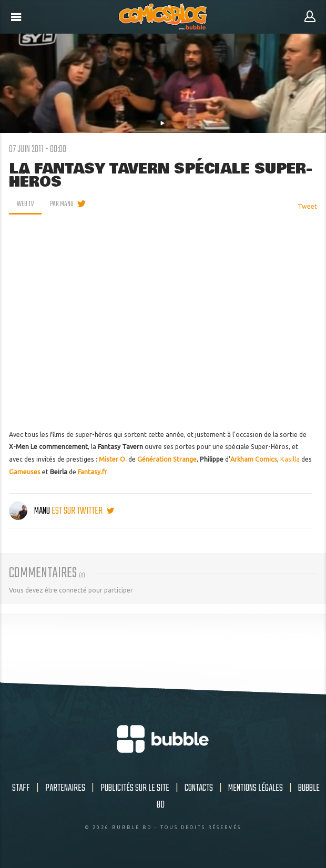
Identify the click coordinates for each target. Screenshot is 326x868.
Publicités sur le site (135, 788)
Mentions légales (256, 788)
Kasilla (290, 459)
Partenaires (65, 788)
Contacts (199, 788)
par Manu (62, 204)
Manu (30, 511)
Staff (21, 788)
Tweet (307, 206)
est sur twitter (83, 511)
